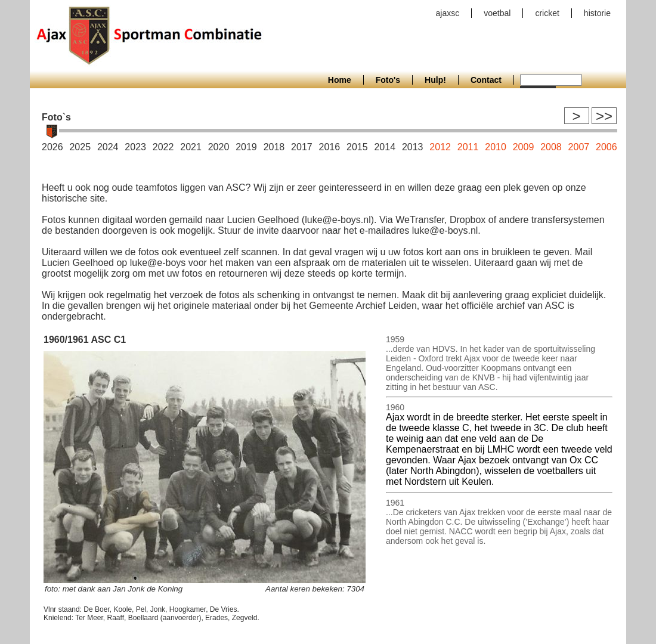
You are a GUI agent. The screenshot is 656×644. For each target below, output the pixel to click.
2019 (246, 147)
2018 (274, 147)
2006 (607, 147)
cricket (547, 13)
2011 (468, 147)
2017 (302, 147)
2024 (108, 147)
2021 (191, 147)
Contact (486, 80)
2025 (80, 147)
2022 (163, 147)
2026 (52, 147)
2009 (524, 147)
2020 (219, 147)
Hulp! (435, 80)
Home (340, 80)
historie (597, 13)
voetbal (497, 13)
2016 (330, 147)
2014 (385, 147)
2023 (135, 147)
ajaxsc (448, 13)
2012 (440, 147)
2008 (551, 147)
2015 (357, 147)
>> (604, 116)
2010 (496, 147)
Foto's (388, 80)
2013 (413, 147)
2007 (579, 147)
